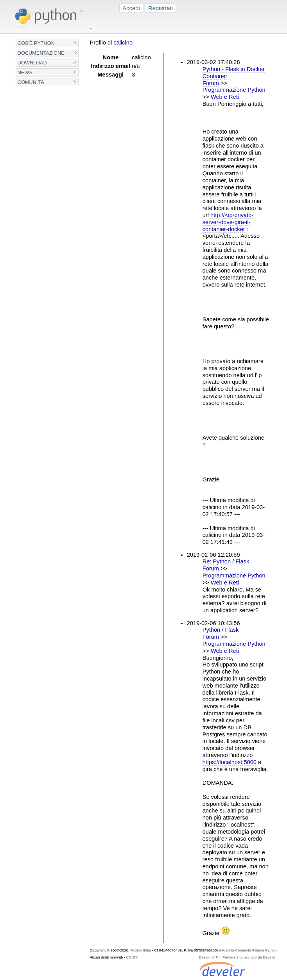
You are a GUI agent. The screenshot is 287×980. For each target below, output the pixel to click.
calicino (123, 43)
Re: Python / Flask (226, 561)
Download (32, 63)
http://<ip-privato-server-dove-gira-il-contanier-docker (228, 222)
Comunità (31, 82)
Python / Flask (221, 630)
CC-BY (132, 957)
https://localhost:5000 (230, 762)
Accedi (131, 8)
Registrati (161, 8)
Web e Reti (225, 97)
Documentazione (41, 53)
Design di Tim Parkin (216, 957)
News (25, 72)
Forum (211, 83)
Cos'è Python (36, 43)
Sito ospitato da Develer (256, 957)
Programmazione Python (234, 90)
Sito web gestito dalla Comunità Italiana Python (238, 950)
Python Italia (140, 950)
